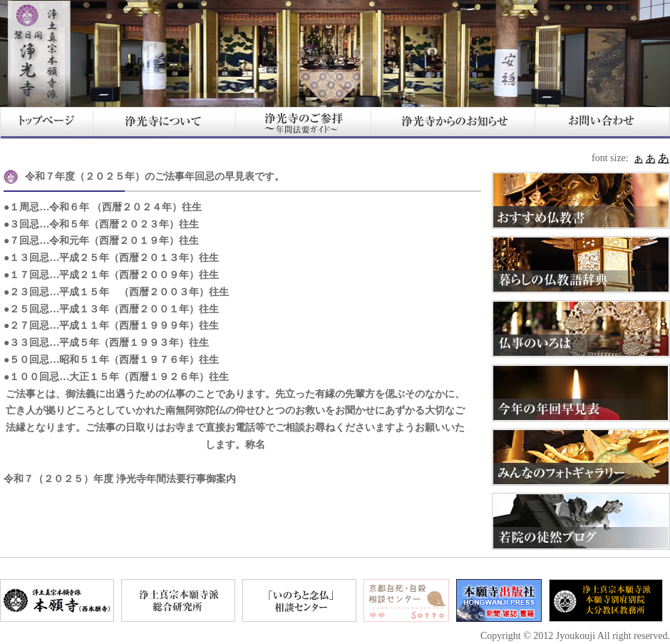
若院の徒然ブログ (581, 521)
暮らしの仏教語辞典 (581, 265)
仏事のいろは (581, 329)
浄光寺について (164, 123)
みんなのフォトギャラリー (581, 457)
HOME (46, 123)
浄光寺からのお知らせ (453, 123)
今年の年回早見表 (581, 393)
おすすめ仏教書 (581, 200)
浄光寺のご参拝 (303, 123)
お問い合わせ (602, 123)
